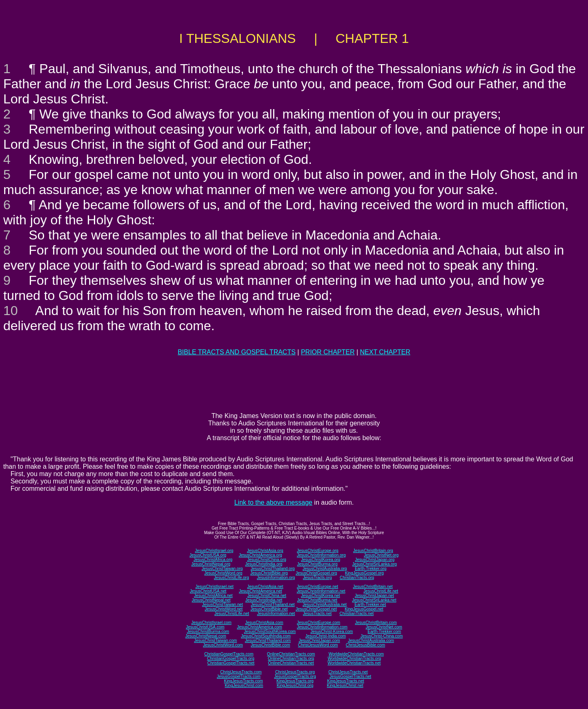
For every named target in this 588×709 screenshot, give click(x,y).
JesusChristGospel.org (316, 573)
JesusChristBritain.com (376, 623)
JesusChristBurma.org (317, 564)
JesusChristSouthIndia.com (266, 636)
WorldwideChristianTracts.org (354, 659)
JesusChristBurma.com (208, 632)
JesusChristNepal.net (211, 600)
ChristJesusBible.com (365, 645)
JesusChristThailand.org (273, 569)
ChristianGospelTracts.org (231, 659)
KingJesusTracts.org (295, 681)
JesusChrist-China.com (382, 636)
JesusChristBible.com (270, 645)
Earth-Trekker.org (371, 569)
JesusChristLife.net (381, 591)
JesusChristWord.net (224, 609)
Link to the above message (273, 502)
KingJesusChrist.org (295, 686)
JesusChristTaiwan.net (223, 605)
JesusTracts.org (317, 578)
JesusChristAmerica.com (259, 627)
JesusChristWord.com (223, 645)
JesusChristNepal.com (206, 636)
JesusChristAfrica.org (213, 560)
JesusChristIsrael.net (214, 587)
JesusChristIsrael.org (214, 551)
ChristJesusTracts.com (241, 672)
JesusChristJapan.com (319, 641)
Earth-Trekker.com (384, 632)
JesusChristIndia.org (264, 564)
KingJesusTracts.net (345, 681)
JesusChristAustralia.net (325, 605)
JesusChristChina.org (267, 560)
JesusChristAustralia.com (371, 641)
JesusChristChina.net (267, 596)
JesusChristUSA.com (205, 627)
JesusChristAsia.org (265, 551)
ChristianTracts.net (356, 614)
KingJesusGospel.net (364, 609)
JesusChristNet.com (384, 627)
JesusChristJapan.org (375, 560)
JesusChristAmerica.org (261, 555)
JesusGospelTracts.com (239, 677)
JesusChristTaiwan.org (222, 569)
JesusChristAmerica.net (261, 591)
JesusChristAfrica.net (213, 596)
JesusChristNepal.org (211, 564)
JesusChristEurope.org (318, 551)
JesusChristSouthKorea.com (270, 632)
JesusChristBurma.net (317, 600)
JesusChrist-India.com (326, 636)
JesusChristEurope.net (317, 587)
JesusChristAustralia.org (325, 569)
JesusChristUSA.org (208, 555)
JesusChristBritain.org (373, 551)
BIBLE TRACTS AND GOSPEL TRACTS (237, 352)
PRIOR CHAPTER (328, 352)
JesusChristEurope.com (318, 623)
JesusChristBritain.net (373, 587)
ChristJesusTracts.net (348, 672)
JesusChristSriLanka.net (374, 600)
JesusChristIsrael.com (211, 623)
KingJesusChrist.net (345, 686)
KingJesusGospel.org (364, 573)
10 (11, 311)
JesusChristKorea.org (321, 560)
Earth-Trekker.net (370, 605)
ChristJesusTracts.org (295, 672)
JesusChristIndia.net (264, 600)
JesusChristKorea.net (321, 596)
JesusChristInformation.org (321, 555)
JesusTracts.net (317, 614)
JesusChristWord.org (223, 573)
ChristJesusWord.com (318, 645)
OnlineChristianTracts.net (291, 663)
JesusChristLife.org (232, 578)
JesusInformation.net (276, 614)
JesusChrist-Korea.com (332, 632)
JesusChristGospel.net (316, 609)
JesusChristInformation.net (321, 591)
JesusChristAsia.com (264, 623)
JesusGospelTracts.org (295, 677)
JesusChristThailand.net (273, 605)
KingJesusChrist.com (244, 686)
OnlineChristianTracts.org (291, 659)
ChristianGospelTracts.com (229, 654)
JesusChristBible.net (269, 609)
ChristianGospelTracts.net (231, 663)
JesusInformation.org (276, 578)
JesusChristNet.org (381, 555)
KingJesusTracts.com (244, 681)
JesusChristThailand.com (268, 641)
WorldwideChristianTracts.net (354, 663)
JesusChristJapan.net (374, 596)
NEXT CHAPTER (385, 352)
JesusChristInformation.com (322, 627)
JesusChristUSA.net (208, 591)
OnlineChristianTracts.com (291, 654)
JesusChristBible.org (269, 573)
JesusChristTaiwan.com (215, 641)
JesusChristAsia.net (265, 587)
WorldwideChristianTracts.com (356, 654)
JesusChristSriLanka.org (375, 564)
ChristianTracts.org (357, 578)
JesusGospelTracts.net (350, 677)
